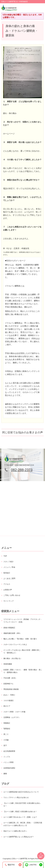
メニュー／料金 (9, 567)
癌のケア (7, 706)
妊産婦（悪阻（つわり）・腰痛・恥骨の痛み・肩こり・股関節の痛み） (23, 671)
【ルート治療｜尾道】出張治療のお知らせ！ (20, 812)
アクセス (7, 584)
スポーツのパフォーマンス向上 (15, 644)
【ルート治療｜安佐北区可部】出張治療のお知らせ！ (22, 804)
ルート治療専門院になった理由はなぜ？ (19, 837)
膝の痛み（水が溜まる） (13, 658)
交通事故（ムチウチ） (12, 717)
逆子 (5, 745)
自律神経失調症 (9, 768)
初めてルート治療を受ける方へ (15, 831)
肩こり (6, 734)
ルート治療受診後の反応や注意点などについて (21, 792)
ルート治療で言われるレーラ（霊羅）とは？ (20, 817)
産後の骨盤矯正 (9, 628)
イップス (7, 757)
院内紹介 (7, 573)
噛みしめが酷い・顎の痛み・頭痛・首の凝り (20, 639)
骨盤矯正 (7, 723)
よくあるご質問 (9, 578)
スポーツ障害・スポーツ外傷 (14, 712)
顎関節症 (7, 729)
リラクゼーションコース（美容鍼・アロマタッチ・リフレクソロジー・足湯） (23, 621)
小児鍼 (6, 740)
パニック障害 (9, 762)
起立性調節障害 (9, 751)
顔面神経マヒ (9, 684)
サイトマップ (9, 601)
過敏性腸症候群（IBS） (12, 633)
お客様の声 (8, 590)
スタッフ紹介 (9, 562)
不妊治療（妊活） (10, 678)
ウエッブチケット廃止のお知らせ (16, 797)
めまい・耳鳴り (9, 695)
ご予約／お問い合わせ (12, 595)
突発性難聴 (8, 664)
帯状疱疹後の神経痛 (11, 689)
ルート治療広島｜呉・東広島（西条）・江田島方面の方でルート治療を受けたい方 (23, 824)
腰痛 (5, 774)
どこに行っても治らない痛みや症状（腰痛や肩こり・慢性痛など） (22, 651)
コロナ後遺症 (9, 700)
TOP (5, 556)
